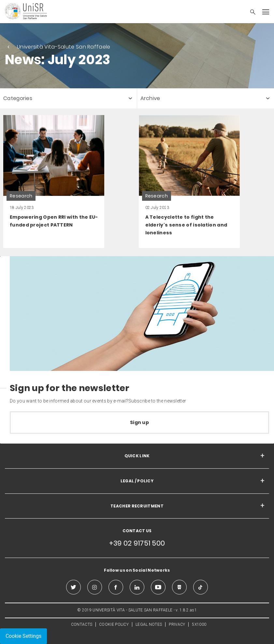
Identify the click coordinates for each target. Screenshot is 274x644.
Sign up (139, 422)
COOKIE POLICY (114, 624)
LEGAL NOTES (149, 624)
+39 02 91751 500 (137, 543)
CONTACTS (82, 624)
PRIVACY (177, 624)
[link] (54, 182)
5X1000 (199, 624)
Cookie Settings (23, 636)
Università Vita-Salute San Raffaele (64, 47)
